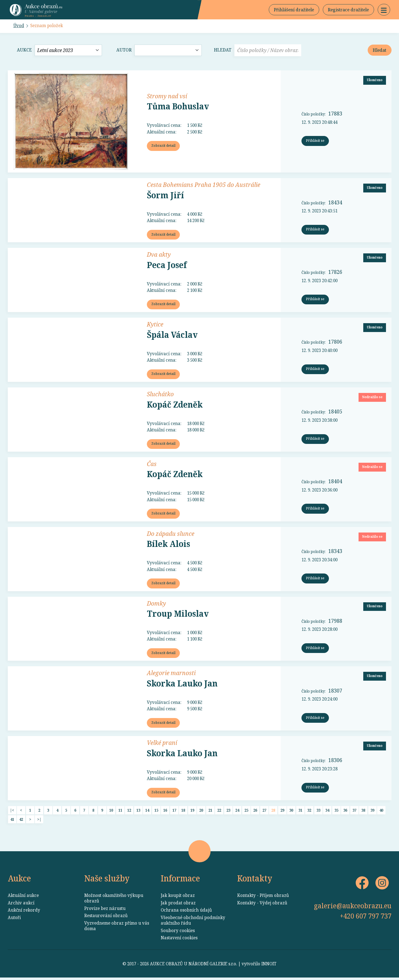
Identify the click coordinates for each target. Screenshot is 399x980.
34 (327, 812)
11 (120, 812)
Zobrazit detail (163, 146)
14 (147, 812)
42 (21, 821)
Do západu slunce (171, 534)
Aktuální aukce (23, 897)
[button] (384, 10)
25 (246, 812)
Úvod (19, 26)
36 (345, 812)
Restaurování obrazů (106, 918)
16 (165, 812)
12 (129, 812)
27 (264, 812)
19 (192, 812)
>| (39, 821)
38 (363, 812)
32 (309, 812)
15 (156, 812)
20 (201, 812)
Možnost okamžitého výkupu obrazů (114, 900)
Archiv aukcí (21, 905)
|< (12, 812)
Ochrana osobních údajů (186, 912)
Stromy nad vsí (167, 96)
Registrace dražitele (348, 10)
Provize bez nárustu (105, 910)
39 (372, 812)
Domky (156, 605)
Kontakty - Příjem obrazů (263, 897)
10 (111, 812)
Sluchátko (160, 395)
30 (291, 812)
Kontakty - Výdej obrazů (262, 905)
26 (255, 812)
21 (210, 812)
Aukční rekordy (24, 912)
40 (381, 812)
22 (219, 812)
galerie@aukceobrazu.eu (353, 908)
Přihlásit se (315, 141)
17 (174, 812)
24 (237, 812)
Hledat (223, 51)
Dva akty (159, 255)
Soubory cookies (178, 933)
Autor (124, 51)
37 (354, 812)
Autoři (14, 920)
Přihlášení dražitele (293, 10)
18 (183, 812)
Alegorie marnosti (171, 674)
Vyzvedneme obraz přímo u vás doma (117, 928)
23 (228, 812)
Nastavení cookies (179, 940)
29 (282, 812)
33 (318, 812)
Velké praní (162, 744)
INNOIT (269, 966)
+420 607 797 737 (366, 918)
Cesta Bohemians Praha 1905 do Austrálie (204, 185)
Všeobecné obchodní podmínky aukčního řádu (193, 922)
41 (12, 821)
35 (336, 812)
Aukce (24, 51)
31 (300, 812)
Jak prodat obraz (178, 905)
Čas (152, 465)
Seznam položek (47, 26)
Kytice (155, 325)
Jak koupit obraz (178, 897)
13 (138, 812)
